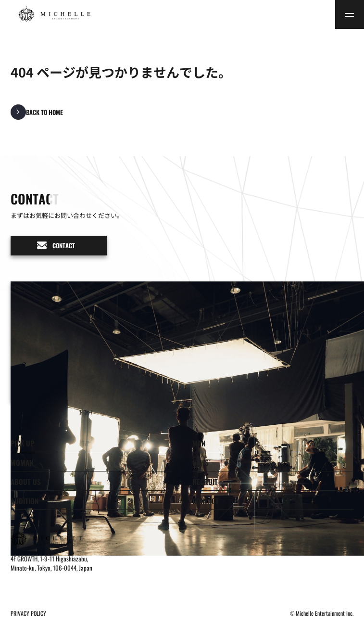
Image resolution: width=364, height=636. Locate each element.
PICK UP (22, 443)
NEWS (201, 462)
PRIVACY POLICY (28, 613)
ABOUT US (26, 482)
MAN (199, 443)
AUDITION (25, 501)
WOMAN (22, 462)
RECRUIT (205, 482)
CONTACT (206, 501)
